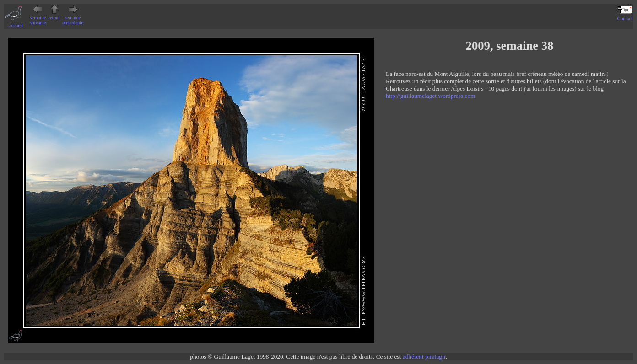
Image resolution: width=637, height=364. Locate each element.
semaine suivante (38, 18)
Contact (625, 16)
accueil (16, 23)
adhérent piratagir (424, 356)
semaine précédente (73, 18)
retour (54, 15)
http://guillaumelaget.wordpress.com (430, 96)
